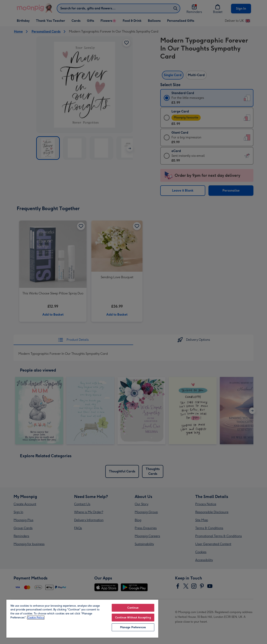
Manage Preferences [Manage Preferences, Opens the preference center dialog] (133, 627)
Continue (133, 608)
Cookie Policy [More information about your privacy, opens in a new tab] (36, 618)
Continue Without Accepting (133, 618)
